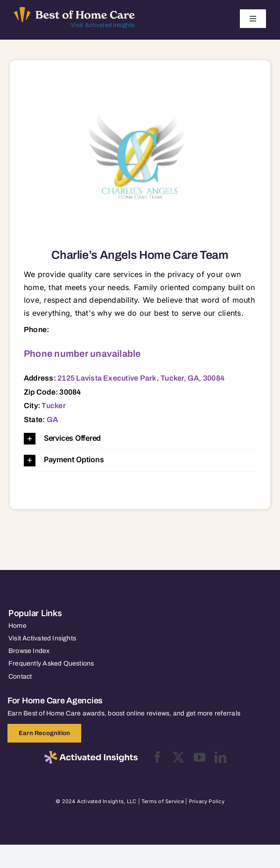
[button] (140, 439)
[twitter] (178, 757)
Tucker (53, 406)
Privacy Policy (207, 801)
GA (52, 420)
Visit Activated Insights (103, 25)
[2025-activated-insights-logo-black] (91, 755)
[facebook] (157, 757)
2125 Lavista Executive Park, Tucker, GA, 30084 (141, 378)
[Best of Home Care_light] (74, 11)
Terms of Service (163, 801)
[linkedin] (220, 757)
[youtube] (199, 757)
